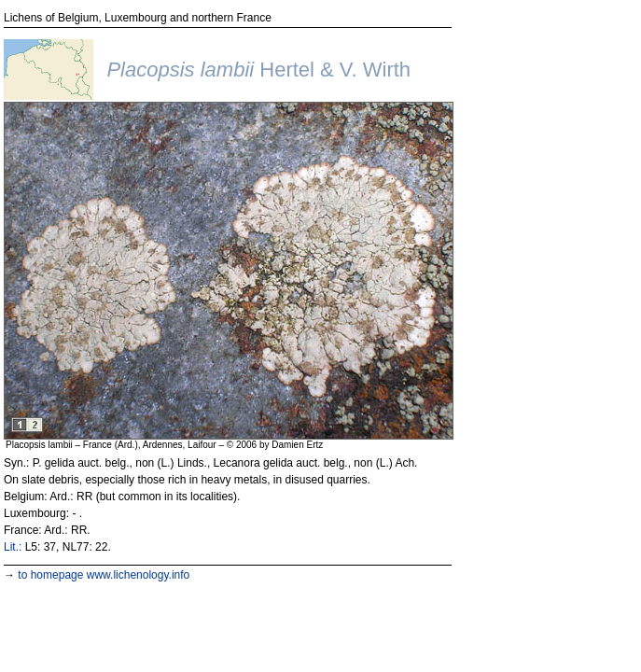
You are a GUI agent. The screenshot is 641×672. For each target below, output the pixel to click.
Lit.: (13, 547)
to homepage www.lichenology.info (104, 575)
